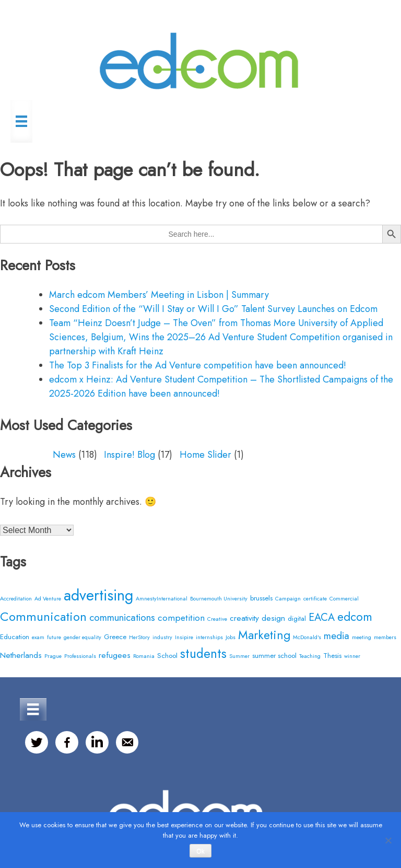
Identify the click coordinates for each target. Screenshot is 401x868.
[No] (388, 840)
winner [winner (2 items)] (352, 656)
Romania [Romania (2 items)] (144, 656)
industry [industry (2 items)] (162, 637)
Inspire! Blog (129, 455)
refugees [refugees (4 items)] (115, 655)
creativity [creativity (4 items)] (244, 618)
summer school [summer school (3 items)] (274, 656)
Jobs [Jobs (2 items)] (231, 637)
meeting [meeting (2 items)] (362, 637)
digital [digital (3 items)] (297, 618)
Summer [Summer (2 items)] (239, 656)
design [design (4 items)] (273, 618)
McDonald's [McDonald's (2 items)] (307, 637)
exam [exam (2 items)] (38, 637)
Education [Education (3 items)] (15, 637)
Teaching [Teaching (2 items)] (310, 656)
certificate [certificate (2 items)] (315, 599)
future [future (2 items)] (54, 637)
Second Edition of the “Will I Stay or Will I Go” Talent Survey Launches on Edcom (213, 309)
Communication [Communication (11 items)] (43, 616)
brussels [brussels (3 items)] (261, 598)
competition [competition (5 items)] (181, 617)
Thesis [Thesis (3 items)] (332, 656)
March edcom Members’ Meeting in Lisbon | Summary (159, 295)
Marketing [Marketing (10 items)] (264, 635)
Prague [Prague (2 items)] (53, 656)
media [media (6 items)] (337, 636)
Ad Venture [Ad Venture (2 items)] (48, 599)
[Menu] (21, 121)
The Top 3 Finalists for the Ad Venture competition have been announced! (198, 365)
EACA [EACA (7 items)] (322, 617)
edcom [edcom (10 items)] (355, 617)
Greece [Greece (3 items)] (115, 637)
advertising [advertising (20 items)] (98, 595)
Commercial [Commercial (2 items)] (344, 599)
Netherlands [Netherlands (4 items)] (21, 655)
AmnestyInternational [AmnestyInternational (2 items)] (162, 599)
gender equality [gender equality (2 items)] (82, 637)
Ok (200, 851)
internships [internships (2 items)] (209, 637)
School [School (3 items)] (167, 656)
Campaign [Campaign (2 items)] (288, 599)
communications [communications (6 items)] (122, 617)
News (64, 455)
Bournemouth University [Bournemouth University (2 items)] (219, 599)
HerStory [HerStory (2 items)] (139, 637)
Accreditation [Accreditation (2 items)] (16, 599)
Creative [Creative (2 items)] (217, 619)
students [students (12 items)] (203, 653)
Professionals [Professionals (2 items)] (80, 656)
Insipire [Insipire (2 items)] (184, 637)
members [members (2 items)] (385, 637)
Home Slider (205, 455)
